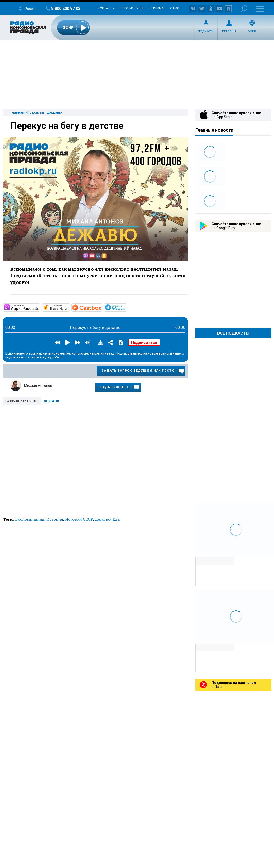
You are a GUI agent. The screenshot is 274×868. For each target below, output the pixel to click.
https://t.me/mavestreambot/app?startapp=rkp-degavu (126, 307)
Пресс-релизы (132, 8)
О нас (175, 8)
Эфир (252, 32)
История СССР (79, 519)
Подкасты (206, 32)
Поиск (244, 8)
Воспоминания (30, 519)
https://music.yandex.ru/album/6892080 (69, 307)
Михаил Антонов (38, 386)
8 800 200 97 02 (66, 8)
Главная (17, 112)
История (55, 519)
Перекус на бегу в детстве (67, 126)
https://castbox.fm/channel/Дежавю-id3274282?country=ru (102, 307)
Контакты (106, 8)
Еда (116, 519)
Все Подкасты (233, 333)
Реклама (157, 8)
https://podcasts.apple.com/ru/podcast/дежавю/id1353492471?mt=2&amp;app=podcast (40, 307)
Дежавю (54, 112)
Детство (103, 519)
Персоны (229, 32)
